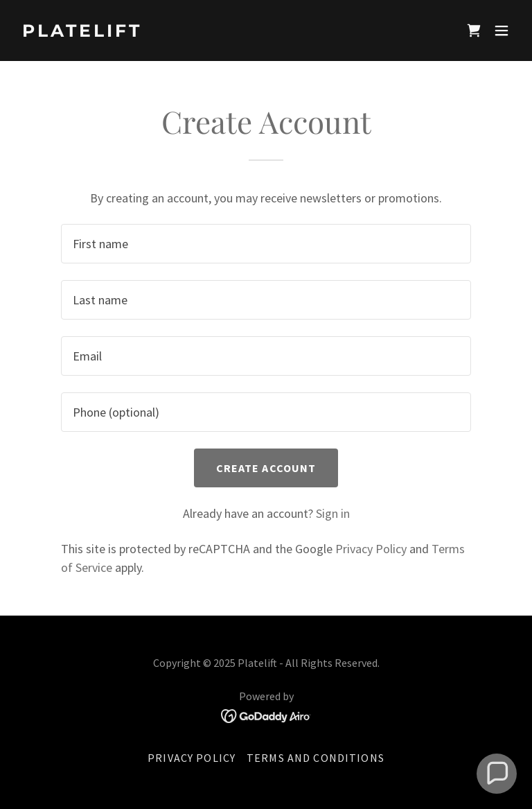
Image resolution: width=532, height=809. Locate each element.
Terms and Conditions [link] (316, 758)
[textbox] (266, 244)
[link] (82, 32)
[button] (502, 31)
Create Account (266, 468)
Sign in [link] (333, 513)
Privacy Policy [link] (371, 549)
